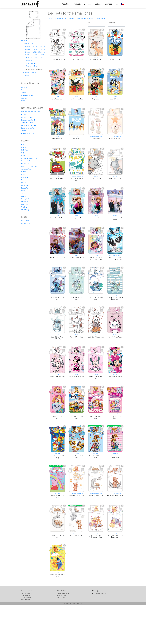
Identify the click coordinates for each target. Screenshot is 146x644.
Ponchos (24, 101)
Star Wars (25, 202)
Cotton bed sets (81, 18)
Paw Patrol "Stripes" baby (96, 457)
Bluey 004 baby (115, 99)
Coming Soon (26, 223)
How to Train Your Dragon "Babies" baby (115, 258)
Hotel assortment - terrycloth (31, 112)
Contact (108, 4)
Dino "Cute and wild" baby (77, 179)
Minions (24, 174)
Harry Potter (25, 164)
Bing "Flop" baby (115, 59)
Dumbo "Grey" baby (115, 178)
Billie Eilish (25, 147)
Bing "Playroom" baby (77, 99)
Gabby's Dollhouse (96, 255)
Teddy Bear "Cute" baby (77, 496)
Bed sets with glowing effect (34, 57)
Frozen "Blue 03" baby (57, 218)
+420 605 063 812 (100, 593)
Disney (57, 57)
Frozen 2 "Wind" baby (77, 258)
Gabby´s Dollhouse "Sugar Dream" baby (96, 258)
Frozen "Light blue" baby (77, 218)
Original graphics (32, 66)
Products (77, 4)
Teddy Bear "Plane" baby (115, 496)
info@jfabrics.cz (100, 591)
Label (89, 22)
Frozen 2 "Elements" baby (115, 219)
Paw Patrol (57, 414)
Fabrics (24, 114)
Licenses (88, 4)
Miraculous (25, 177)
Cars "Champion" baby (57, 178)
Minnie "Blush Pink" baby (57, 377)
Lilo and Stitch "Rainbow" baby (96, 298)
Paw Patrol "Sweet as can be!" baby (115, 457)
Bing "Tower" (96, 99)
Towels (24, 93)
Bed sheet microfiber (28, 128)
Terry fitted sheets (27, 123)
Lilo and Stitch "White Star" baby (57, 338)
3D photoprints (31, 63)
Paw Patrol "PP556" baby (77, 417)
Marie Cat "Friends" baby (96, 337)
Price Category (111, 22)
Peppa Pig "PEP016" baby (57, 496)
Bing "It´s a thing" (57, 99)
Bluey (115, 97)
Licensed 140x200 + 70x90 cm (35, 47)
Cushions (24, 98)
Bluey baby (77, 139)
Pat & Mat (25, 185)
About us (66, 4)
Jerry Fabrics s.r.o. (77, 604)
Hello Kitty (25, 150)
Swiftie (24, 196)
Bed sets (71, 18)
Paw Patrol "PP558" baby (96, 417)
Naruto (24, 183)
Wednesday (25, 210)
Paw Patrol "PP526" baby (57, 417)
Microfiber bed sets (29, 72)
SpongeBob (25, 199)
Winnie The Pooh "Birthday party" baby (96, 536)
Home (50, 18)
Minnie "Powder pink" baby (96, 378)
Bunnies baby (96, 139)
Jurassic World (26, 169)
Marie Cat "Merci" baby (115, 337)
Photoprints (28, 60)
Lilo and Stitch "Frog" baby (77, 298)
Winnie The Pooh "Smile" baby (57, 576)
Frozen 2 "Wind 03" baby (57, 258)
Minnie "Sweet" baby (115, 377)
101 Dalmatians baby (77, 59)
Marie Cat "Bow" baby (77, 337)
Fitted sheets (26, 90)
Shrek (23, 191)
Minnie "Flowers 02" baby (77, 377)
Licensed (28, 75)
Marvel (24, 172)
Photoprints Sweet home (96, 136)
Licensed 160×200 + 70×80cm (34, 55)
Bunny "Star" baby (115, 139)
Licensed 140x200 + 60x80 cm (35, 52)
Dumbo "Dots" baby (96, 178)
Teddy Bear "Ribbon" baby (57, 536)
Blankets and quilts (27, 95)
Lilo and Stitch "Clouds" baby (57, 298)
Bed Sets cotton (27, 117)
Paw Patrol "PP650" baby (77, 457)
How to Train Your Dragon (115, 255)
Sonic (23, 193)
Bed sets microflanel (28, 120)
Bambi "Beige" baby (96, 59)
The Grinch (25, 207)
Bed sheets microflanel (29, 125)
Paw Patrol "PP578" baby (115, 417)
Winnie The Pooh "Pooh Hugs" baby (115, 536)
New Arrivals (25, 221)
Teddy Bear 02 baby (77, 535)
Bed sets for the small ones (97, 18)
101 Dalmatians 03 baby (57, 59)
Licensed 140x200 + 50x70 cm (35, 49)
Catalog (98, 4)
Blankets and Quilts (27, 134)
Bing (115, 57)
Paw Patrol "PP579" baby (57, 457)
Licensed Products (60, 18)
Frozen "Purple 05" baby (96, 218)
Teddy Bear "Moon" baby (96, 496)
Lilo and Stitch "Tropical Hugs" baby (115, 298)
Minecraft (24, 180)
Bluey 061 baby (57, 139)
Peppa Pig (57, 493)
